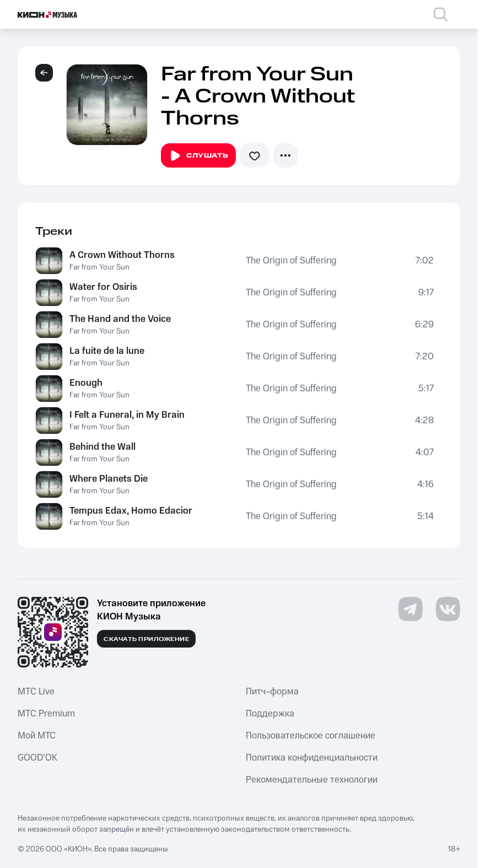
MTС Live (36, 692)
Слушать (198, 156)
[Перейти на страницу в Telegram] (411, 609)
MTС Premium (46, 714)
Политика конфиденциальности (312, 758)
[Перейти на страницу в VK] (448, 609)
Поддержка (270, 714)
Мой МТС (37, 736)
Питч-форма (272, 692)
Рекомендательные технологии (312, 780)
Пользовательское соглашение (310, 736)
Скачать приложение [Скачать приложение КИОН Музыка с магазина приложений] (146, 639)
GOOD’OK (37, 758)
